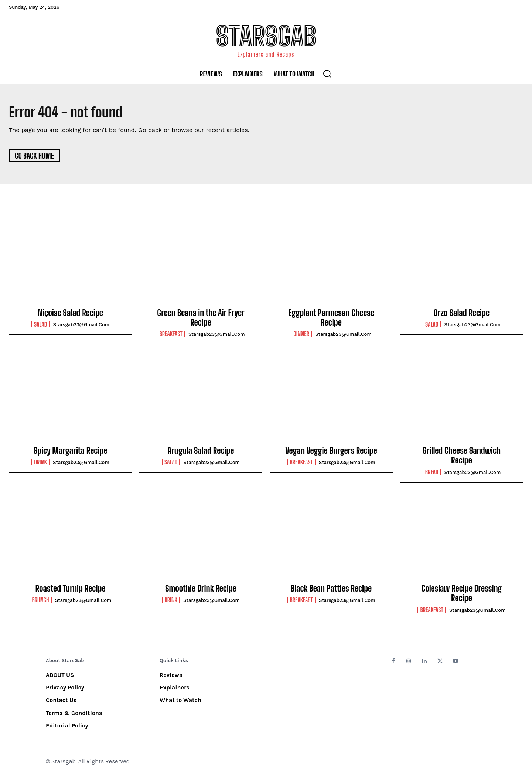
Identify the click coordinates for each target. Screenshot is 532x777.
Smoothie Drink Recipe (201, 590)
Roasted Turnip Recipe (70, 590)
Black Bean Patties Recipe (331, 590)
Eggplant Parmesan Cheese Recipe (331, 319)
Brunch (41, 602)
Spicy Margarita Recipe (70, 452)
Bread (432, 474)
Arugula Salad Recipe (201, 452)
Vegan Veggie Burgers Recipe (331, 452)
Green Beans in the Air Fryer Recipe (201, 319)
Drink (40, 464)
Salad (40, 326)
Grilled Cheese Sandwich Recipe (462, 457)
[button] (327, 74)
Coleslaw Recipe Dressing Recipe (461, 595)
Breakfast (171, 336)
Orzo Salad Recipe (462, 315)
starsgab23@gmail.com (81, 326)
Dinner (301, 336)
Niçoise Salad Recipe (70, 315)
